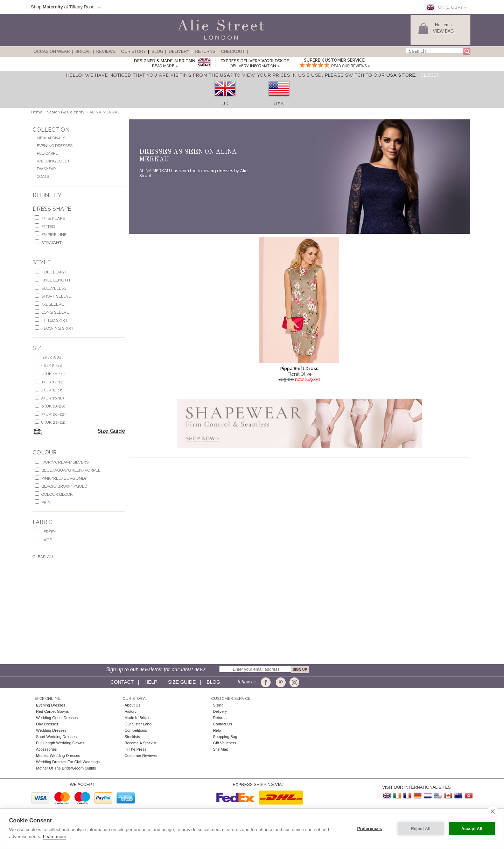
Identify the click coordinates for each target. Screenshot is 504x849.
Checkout (233, 51)
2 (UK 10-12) (53, 374)
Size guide (182, 682)
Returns (205, 51)
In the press (135, 749)
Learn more (55, 837)
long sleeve (55, 312)
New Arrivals (51, 138)
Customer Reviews (141, 756)
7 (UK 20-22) (53, 414)
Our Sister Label (138, 724)
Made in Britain (138, 718)
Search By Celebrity (66, 112)
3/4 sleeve (52, 304)
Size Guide (111, 431)
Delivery (179, 51)
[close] (493, 811)
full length (55, 272)
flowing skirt (57, 328)
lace (47, 540)
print (47, 502)
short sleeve (56, 296)
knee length (56, 280)
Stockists (132, 737)
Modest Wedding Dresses (58, 756)
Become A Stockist (141, 743)
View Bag (443, 31)
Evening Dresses (55, 146)
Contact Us (223, 724)
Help (151, 682)
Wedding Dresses (51, 730)
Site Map (221, 749)
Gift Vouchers (225, 743)
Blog (157, 51)
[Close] (429, 75)
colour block (57, 494)
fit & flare (53, 218)
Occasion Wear (52, 51)
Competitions (136, 730)
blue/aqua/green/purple (71, 470)
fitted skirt (54, 320)
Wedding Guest (53, 161)
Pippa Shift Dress (299, 368)
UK (225, 104)
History (131, 711)
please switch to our (370, 75)
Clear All (44, 557)
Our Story (134, 51)
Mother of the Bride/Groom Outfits (66, 768)
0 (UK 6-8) (51, 358)
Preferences (370, 829)
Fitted (48, 227)
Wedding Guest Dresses (57, 718)
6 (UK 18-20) (53, 406)
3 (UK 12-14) (52, 382)
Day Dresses (47, 724)
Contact (122, 682)
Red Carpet (48, 154)
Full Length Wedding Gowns (60, 743)
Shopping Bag (225, 737)
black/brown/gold (64, 486)
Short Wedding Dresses (56, 737)
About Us (132, 705)
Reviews (106, 51)
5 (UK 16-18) (52, 398)
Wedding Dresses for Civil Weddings (68, 762)
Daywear (46, 169)
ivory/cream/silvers (65, 462)
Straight (51, 243)
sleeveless (54, 288)
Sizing (218, 705)
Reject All (421, 829)
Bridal (83, 51)
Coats (43, 177)
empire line (54, 235)
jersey (49, 532)
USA (279, 104)
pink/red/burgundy (64, 478)
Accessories (46, 749)
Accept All (472, 829)
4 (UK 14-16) (52, 390)
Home (37, 112)
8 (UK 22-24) (53, 422)
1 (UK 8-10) (52, 366)
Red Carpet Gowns (52, 711)
